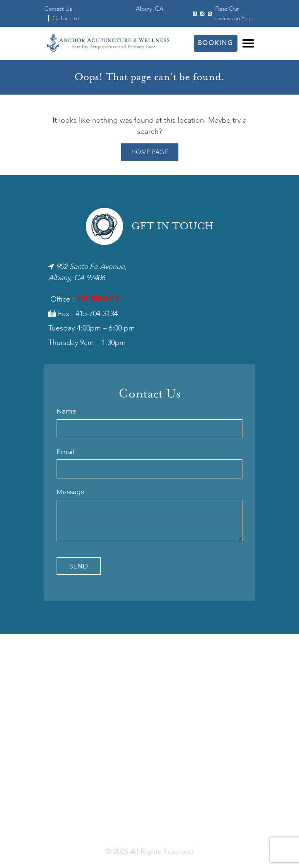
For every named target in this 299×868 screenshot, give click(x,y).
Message (71, 492)
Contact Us (58, 9)
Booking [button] (216, 43)
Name (66, 411)
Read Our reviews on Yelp (233, 13)
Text (75, 18)
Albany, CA (150, 9)
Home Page (150, 152)
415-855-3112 (97, 300)
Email (65, 452)
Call (57, 18)
